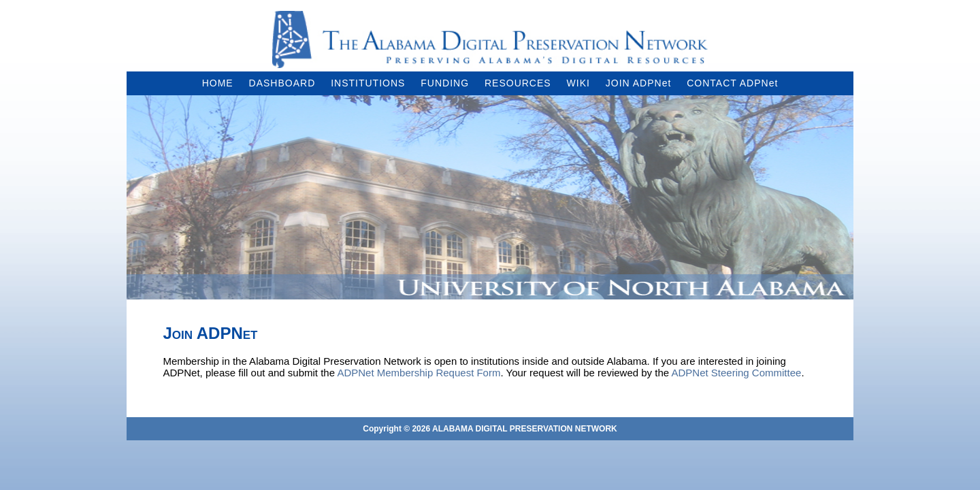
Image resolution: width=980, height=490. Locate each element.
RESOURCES (518, 83)
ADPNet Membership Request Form (419, 373)
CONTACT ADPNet (732, 83)
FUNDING (445, 83)
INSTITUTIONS (368, 83)
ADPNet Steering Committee (736, 373)
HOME (218, 83)
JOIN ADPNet (639, 83)
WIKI (578, 83)
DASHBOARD (282, 83)
